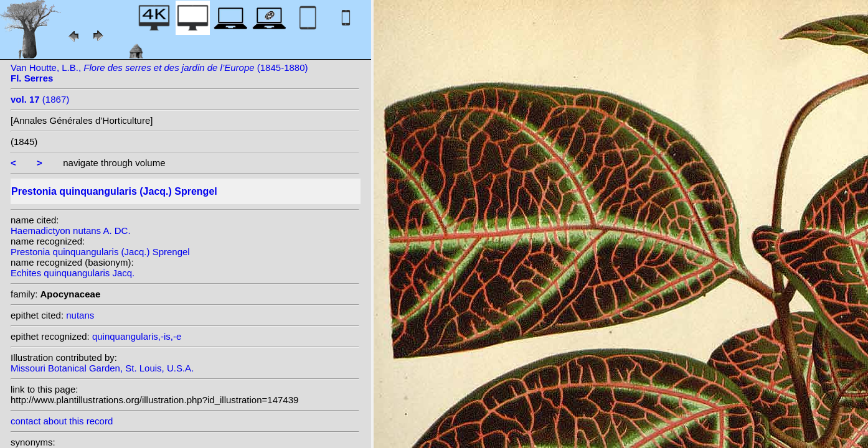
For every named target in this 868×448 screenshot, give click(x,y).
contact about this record (62, 421)
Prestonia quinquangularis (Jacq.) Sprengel (100, 252)
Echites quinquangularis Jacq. (73, 273)
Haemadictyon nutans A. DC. (71, 231)
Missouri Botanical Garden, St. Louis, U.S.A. (102, 368)
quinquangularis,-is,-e (137, 336)
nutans (80, 315)
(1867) (40, 99)
